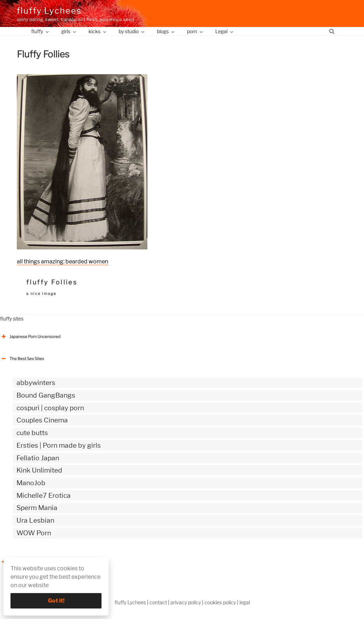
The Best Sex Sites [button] (22, 359)
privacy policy (186, 602)
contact (158, 602)
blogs (166, 31)
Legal (225, 31)
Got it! (56, 601)
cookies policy (220, 602)
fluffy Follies (52, 282)
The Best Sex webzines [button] (26, 562)
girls (69, 31)
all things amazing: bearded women (62, 262)
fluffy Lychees (49, 11)
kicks (98, 31)
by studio (132, 31)
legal (245, 602)
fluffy (40, 31)
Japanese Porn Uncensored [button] (30, 337)
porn (195, 31)
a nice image (41, 294)
